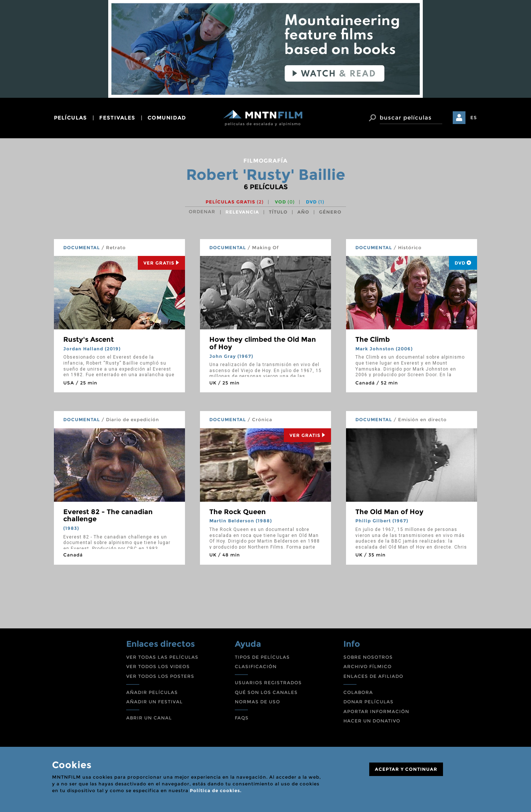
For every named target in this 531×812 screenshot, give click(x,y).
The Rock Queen (238, 512)
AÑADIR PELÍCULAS (152, 692)
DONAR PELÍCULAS (368, 702)
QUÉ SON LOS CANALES (266, 692)
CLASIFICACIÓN (256, 666)
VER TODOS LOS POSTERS (160, 676)
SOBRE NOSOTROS (368, 657)
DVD (315, 202)
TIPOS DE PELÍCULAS (262, 657)
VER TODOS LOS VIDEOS (158, 666)
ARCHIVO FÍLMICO (368, 666)
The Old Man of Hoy (389, 512)
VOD (285, 202)
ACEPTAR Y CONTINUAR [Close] (406, 769)
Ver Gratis (161, 263)
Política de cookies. (216, 790)
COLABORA (358, 692)
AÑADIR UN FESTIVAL (154, 702)
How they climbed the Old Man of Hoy (263, 343)
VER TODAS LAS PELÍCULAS (162, 657)
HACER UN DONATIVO (372, 721)
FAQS (242, 718)
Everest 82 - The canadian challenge (108, 516)
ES (474, 117)
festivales (117, 118)
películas (70, 118)
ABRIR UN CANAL (149, 718)
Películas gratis (235, 202)
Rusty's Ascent (89, 339)
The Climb (373, 339)
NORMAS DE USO (257, 702)
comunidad (167, 118)
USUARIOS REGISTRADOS (268, 683)
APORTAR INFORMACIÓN (376, 711)
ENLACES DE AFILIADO (373, 676)
